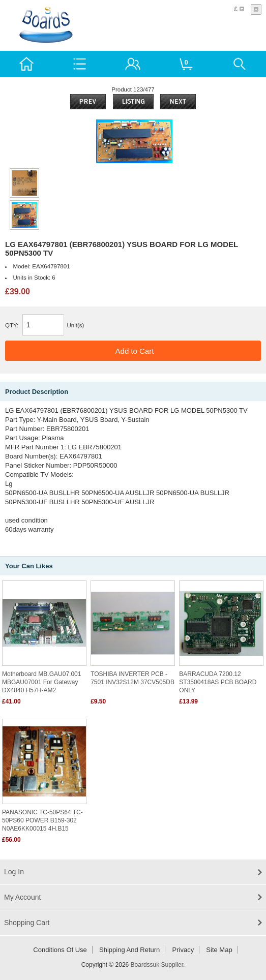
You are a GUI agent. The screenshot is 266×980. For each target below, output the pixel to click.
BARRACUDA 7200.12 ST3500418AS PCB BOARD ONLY (218, 682)
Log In (14, 872)
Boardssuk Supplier (157, 965)
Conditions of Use (60, 950)
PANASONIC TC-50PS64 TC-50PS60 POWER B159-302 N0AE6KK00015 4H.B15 (42, 820)
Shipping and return (129, 950)
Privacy (183, 950)
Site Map (219, 950)
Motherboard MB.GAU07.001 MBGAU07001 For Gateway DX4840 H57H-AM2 (41, 682)
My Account (22, 897)
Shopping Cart (27, 923)
